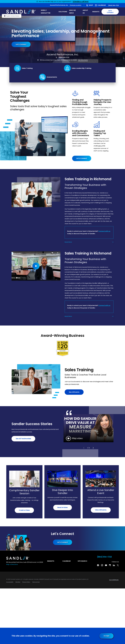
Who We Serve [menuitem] (72, 12)
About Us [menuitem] (85, 12)
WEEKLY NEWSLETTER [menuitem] (46, 12)
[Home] (21, 12)
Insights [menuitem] (96, 12)
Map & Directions (12, 564)
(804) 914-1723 (113, 5)
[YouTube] (106, 565)
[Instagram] (102, 565)
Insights (51, 561)
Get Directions (83, 60)
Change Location (75, 5)
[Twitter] (118, 565)
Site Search (82, 561)
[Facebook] (98, 565)
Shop (91, 5)
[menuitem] (10, 582)
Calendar (102, 5)
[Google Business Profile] (110, 565)
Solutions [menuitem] (63, 12)
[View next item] (93, 448)
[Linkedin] (114, 565)
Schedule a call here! (81, 2)
